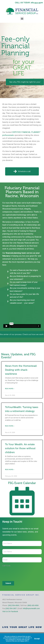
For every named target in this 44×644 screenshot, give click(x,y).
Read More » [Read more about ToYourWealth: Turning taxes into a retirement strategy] (10, 426)
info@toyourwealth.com (31, 608)
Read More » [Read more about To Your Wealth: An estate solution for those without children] (10, 470)
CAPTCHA (6, 566)
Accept (37, 639)
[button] (22, 18)
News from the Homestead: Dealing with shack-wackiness (21, 370)
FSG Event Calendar (22, 483)
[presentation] (20, 573)
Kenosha (21, 206)
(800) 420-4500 (33, 605)
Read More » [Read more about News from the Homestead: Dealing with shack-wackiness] (10, 389)
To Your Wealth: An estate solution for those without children (20, 448)
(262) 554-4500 (13, 605)
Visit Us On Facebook (10, 611)
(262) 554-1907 (11, 608)
